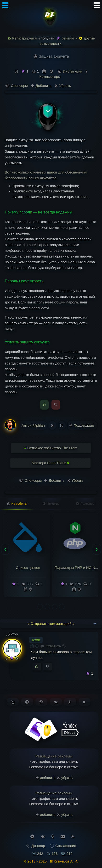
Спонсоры (17, 86)
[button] (40, 607)
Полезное (85, 504)
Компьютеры (50, 76)
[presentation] (5, 549)
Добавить (41, 86)
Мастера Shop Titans (51, 463)
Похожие (51, 504)
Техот (36, 640)
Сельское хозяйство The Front (51, 448)
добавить (46, 778)
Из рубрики (17, 504)
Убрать (63, 86)
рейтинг (66, 38)
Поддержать (82, 425)
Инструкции (73, 71)
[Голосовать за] (37, 667)
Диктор (12, 634)
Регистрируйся (22, 38)
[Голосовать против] (47, 667)
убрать (65, 778)
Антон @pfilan (25, 425)
